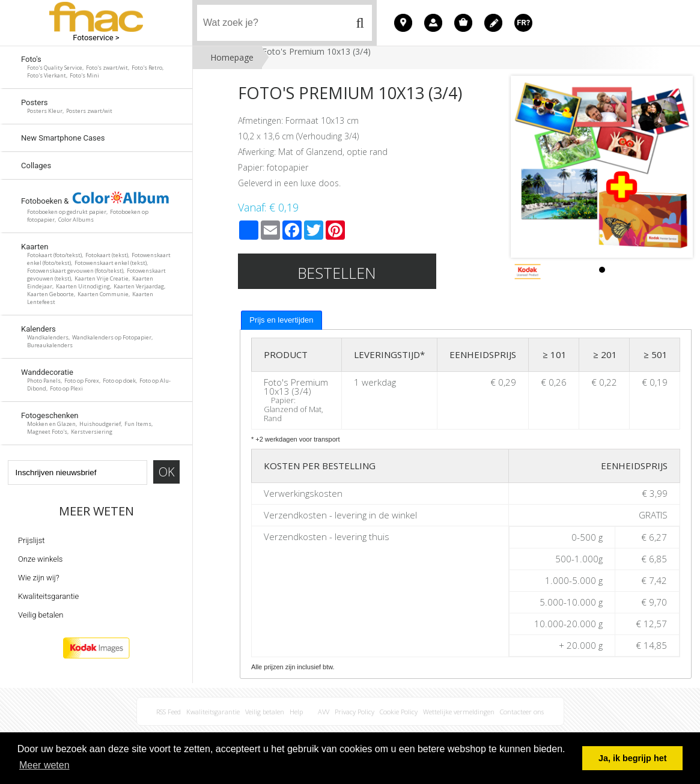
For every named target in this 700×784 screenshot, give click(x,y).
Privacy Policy (355, 712)
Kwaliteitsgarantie (48, 596)
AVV (324, 712)
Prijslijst (31, 540)
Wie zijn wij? (39, 578)
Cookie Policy (399, 712)
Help (296, 712)
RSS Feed (169, 712)
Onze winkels (40, 559)
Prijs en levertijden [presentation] (281, 320)
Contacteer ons (522, 712)
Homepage (232, 57)
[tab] (281, 320)
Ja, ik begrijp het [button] (633, 758)
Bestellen (337, 273)
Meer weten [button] (44, 765)
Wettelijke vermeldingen (459, 712)
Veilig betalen (41, 615)
